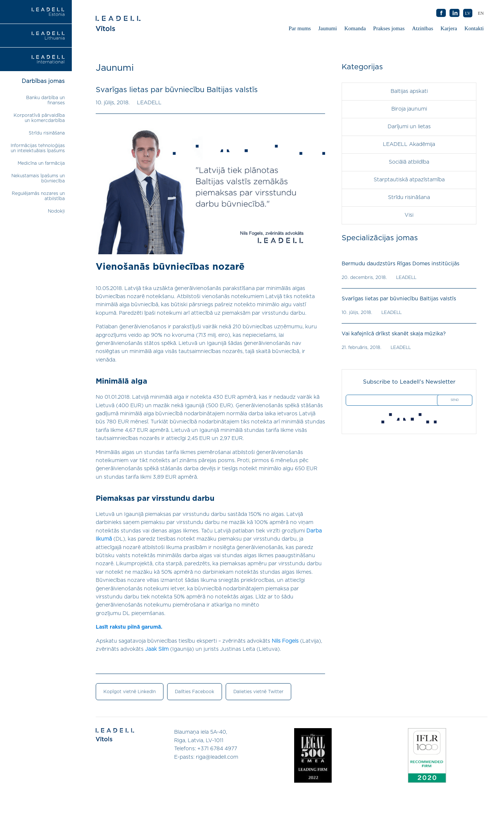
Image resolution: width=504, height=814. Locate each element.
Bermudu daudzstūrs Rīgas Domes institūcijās (401, 264)
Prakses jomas (389, 28)
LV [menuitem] (468, 13)
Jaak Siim (157, 649)
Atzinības (423, 28)
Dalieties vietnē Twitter (258, 692)
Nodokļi (56, 211)
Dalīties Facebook (195, 692)
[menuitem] (481, 13)
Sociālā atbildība (409, 162)
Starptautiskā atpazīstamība (409, 180)
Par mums (300, 28)
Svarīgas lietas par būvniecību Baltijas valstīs (399, 299)
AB (455, 13)
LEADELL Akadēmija (409, 144)
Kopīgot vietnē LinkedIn (130, 692)
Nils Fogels (285, 641)
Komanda (355, 28)
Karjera (449, 28)
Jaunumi (327, 28)
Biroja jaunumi (409, 109)
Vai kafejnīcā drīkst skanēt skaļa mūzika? (394, 334)
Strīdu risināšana (47, 133)
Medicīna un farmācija (41, 163)
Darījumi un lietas (409, 127)
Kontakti (474, 28)
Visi (409, 215)
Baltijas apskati (409, 91)
